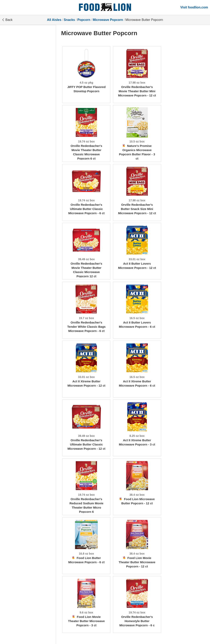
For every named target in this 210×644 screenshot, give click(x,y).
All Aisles (54, 20)
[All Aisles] (105, 7)
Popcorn (84, 20)
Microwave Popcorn (108, 20)
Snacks (69, 20)
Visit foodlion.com (194, 7)
